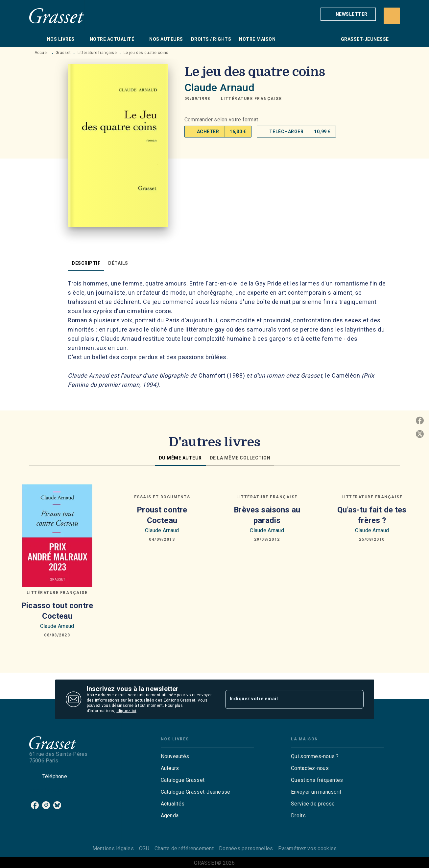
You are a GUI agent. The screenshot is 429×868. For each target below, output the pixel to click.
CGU (144, 848)
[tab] (36, 39)
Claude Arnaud (219, 87)
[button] (348, 14)
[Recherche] (392, 16)
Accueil (42, 53)
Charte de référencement (184, 848)
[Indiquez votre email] (286, 699)
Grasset (63, 53)
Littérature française (97, 53)
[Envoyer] (356, 699)
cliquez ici (126, 711)
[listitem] (35, 805)
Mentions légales (113, 848)
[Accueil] (57, 16)
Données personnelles (246, 848)
